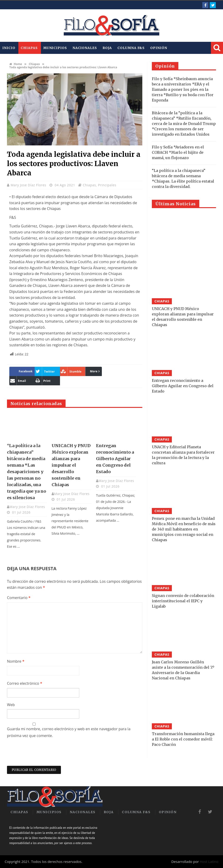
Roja (107, 48)
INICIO (9, 48)
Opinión (159, 48)
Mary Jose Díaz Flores (29, 185)
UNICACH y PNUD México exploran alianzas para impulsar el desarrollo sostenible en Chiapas (71, 465)
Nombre (16, 661)
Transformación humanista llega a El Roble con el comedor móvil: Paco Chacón (183, 739)
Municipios (55, 48)
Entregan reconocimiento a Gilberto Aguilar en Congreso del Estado (115, 459)
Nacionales (85, 48)
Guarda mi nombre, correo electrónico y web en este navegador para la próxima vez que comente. (69, 732)
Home (16, 64)
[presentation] (42, 754)
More (94, 371)
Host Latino (209, 861)
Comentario (19, 598)
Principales (107, 185)
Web (11, 705)
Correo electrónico (25, 683)
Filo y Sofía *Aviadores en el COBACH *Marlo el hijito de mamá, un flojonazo (178, 152)
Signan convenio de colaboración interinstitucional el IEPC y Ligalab (183, 601)
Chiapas (29, 48)
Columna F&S (131, 48)
